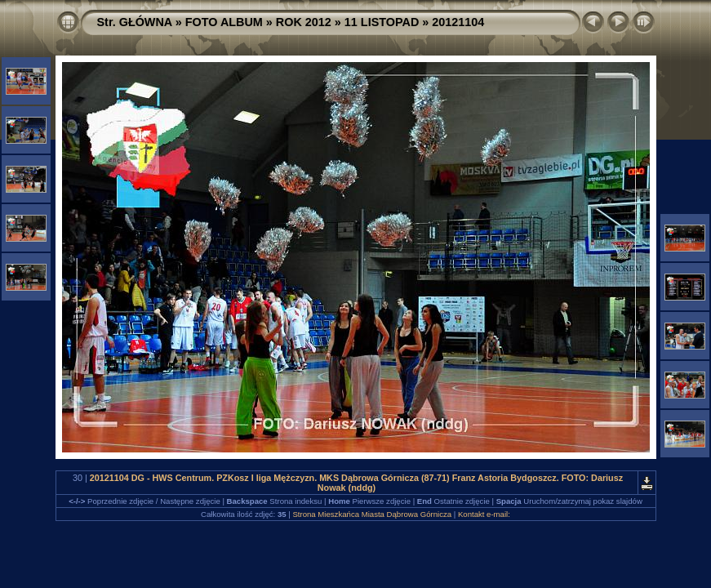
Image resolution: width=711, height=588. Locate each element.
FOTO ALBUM (224, 22)
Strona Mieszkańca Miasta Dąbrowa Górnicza (372, 514)
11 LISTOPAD (382, 22)
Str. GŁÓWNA (135, 22)
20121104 (458, 22)
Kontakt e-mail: (484, 514)
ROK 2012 (304, 22)
